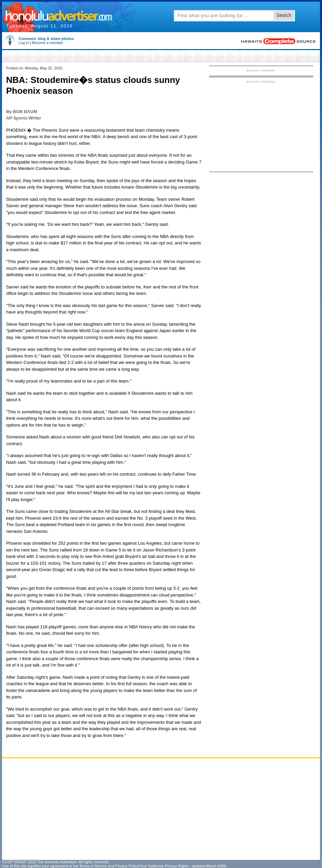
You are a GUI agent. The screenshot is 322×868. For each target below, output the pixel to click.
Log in (24, 43)
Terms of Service (93, 866)
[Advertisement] (261, 126)
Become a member (48, 43)
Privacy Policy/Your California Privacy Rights (152, 866)
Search (284, 15)
